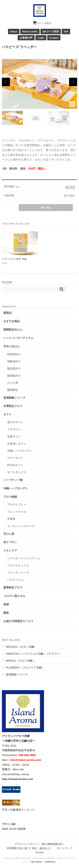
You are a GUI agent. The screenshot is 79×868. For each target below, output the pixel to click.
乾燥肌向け (14, 354)
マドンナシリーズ (18, 573)
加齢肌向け (14, 361)
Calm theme (36, 862)
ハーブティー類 (13, 480)
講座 (6, 613)
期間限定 (13, 390)
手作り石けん (12, 346)
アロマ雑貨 (10, 497)
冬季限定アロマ (13, 406)
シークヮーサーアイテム (18, 338)
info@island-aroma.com (26, 760)
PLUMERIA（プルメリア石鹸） (25, 668)
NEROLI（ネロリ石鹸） (20, 661)
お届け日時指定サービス (18, 621)
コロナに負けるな (14, 596)
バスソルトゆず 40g (14, 259)
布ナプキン (10, 542)
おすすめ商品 (12, 321)
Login (41, 38)
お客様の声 (26, 38)
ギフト (7, 414)
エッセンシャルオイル (21, 526)
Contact (54, 38)
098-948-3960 (27, 755)
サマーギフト (15, 458)
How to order (30, 31)
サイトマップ (65, 848)
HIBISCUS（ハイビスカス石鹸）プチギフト (33, 654)
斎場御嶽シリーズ (14, 398)
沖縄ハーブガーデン (19, 451)
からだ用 (13, 383)
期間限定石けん (13, 330)
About (14, 31)
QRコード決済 (51, 31)
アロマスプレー (17, 505)
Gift (66, 31)
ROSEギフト (15, 465)
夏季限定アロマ (13, 588)
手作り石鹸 (9, 824)
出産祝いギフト (17, 444)
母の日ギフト (15, 422)
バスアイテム (15, 580)
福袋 (6, 604)
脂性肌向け (14, 368)
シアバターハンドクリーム (24, 558)
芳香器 (11, 519)
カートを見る (43, 22)
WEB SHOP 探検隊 (14, 829)
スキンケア (10, 551)
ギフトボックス (17, 472)
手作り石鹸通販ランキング (18, 810)
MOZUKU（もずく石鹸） (21, 647)
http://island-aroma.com (17, 779)
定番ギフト (14, 437)
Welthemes (50, 862)
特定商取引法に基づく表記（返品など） (29, 848)
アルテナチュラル (18, 565)
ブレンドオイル (17, 512)
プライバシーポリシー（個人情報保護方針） (40, 844)
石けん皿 (9, 534)
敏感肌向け (14, 376)
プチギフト (14, 429)
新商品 (7, 313)
